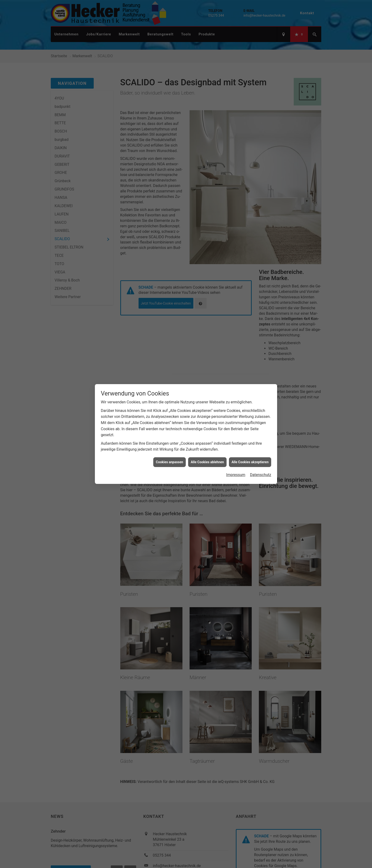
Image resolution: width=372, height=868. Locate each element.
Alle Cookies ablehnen (207, 393)
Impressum (236, 406)
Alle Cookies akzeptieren (250, 393)
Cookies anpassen (170, 393)
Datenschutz (261, 406)
